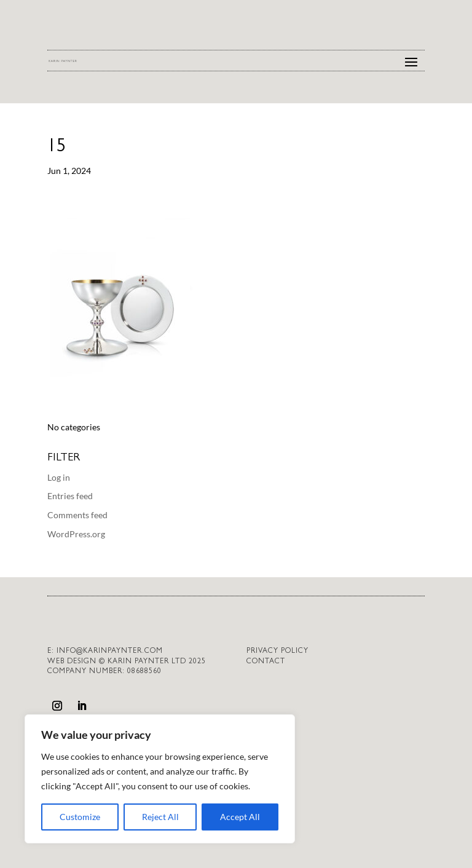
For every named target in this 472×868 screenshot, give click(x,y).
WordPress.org (76, 534)
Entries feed (70, 496)
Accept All (240, 817)
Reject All (160, 817)
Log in (59, 477)
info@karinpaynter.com (110, 652)
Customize (80, 817)
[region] (160, 779)
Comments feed (77, 515)
